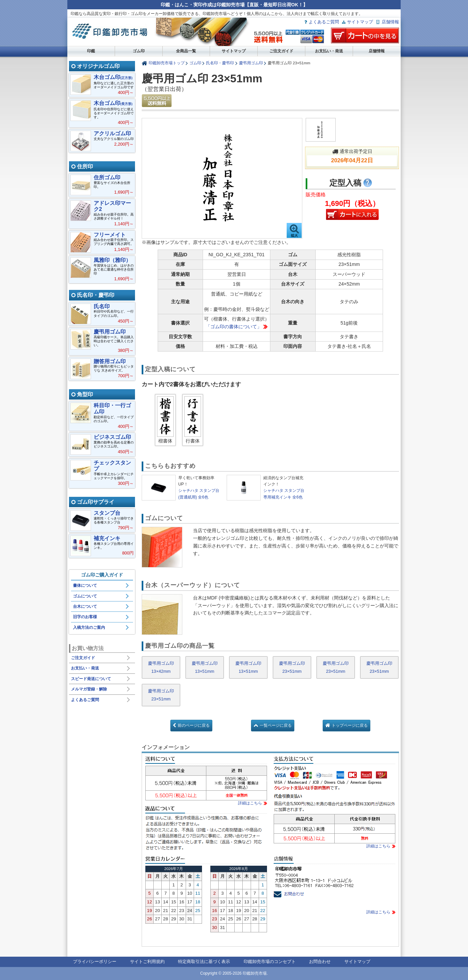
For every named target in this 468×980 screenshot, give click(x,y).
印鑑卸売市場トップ (167, 63)
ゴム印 (139, 51)
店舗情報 (390, 22)
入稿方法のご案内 (89, 627)
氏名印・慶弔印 (220, 63)
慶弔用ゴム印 (251, 63)
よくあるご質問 (324, 22)
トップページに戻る (350, 725)
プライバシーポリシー (95, 962)
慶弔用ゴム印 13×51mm (205, 667)
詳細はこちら (250, 803)
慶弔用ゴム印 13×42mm (161, 667)
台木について (85, 606)
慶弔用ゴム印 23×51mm (292, 667)
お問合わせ (320, 962)
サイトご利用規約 (147, 962)
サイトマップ (360, 22)
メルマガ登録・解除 (89, 689)
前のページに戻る (194, 725)
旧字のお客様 (85, 617)
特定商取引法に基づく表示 (204, 962)
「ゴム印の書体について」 (234, 327)
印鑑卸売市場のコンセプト (270, 962)
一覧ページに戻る (276, 725)
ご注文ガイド (281, 51)
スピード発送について (91, 679)
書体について (85, 585)
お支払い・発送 (329, 51)
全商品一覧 (186, 51)
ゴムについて (85, 596)
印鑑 (91, 51)
